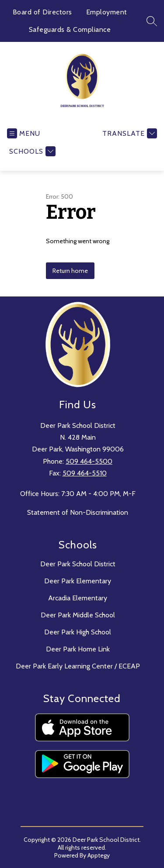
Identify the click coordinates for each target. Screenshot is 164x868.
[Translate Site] (129, 133)
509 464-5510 (85, 473)
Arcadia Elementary (78, 598)
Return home (70, 271)
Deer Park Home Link (78, 649)
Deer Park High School (78, 632)
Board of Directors (42, 12)
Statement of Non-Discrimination (78, 512)
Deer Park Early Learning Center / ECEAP (78, 666)
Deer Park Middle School (78, 615)
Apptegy (99, 855)
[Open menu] (24, 133)
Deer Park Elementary (78, 581)
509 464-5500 (89, 461)
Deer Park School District (78, 564)
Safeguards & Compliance (70, 29)
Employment (107, 12)
